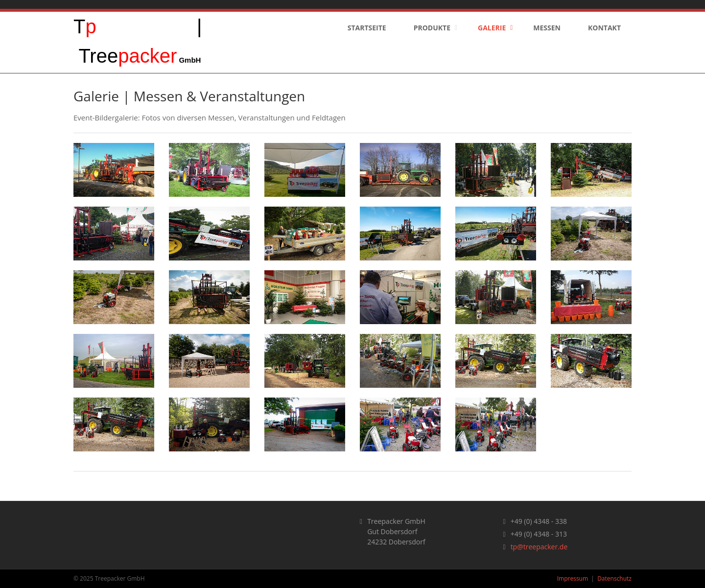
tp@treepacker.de (539, 547)
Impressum (573, 578)
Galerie (492, 28)
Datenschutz (614, 578)
